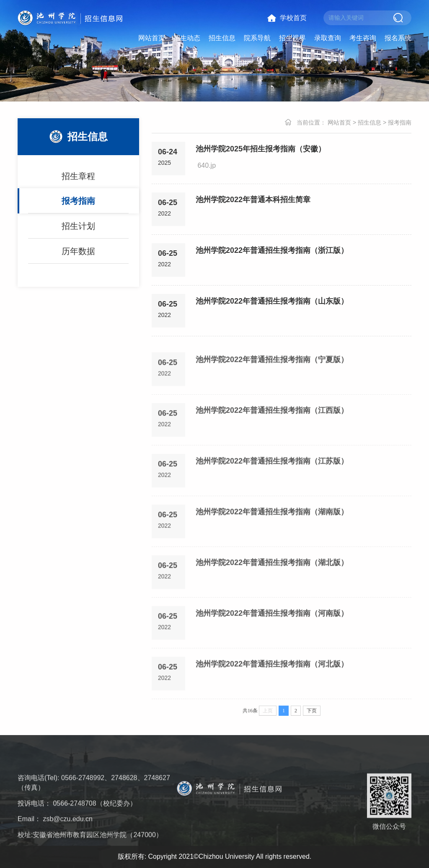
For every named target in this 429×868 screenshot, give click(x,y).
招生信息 (222, 38)
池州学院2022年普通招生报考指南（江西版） (272, 437)
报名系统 (398, 38)
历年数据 (78, 255)
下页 (312, 716)
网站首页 (152, 38)
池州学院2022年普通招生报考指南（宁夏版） (272, 386)
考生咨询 (363, 38)
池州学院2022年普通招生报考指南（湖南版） (272, 538)
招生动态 (187, 38)
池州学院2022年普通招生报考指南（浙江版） (272, 251)
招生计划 (78, 229)
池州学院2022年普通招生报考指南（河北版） (272, 690)
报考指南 (78, 204)
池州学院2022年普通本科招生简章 (253, 200)
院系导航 (257, 38)
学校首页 (293, 18)
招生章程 (78, 179)
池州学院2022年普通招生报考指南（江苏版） (272, 487)
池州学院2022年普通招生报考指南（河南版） (272, 639)
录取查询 (328, 38)
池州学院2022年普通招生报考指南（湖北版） (272, 589)
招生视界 (292, 38)
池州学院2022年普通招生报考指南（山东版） (272, 302)
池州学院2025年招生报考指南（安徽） (261, 150)
